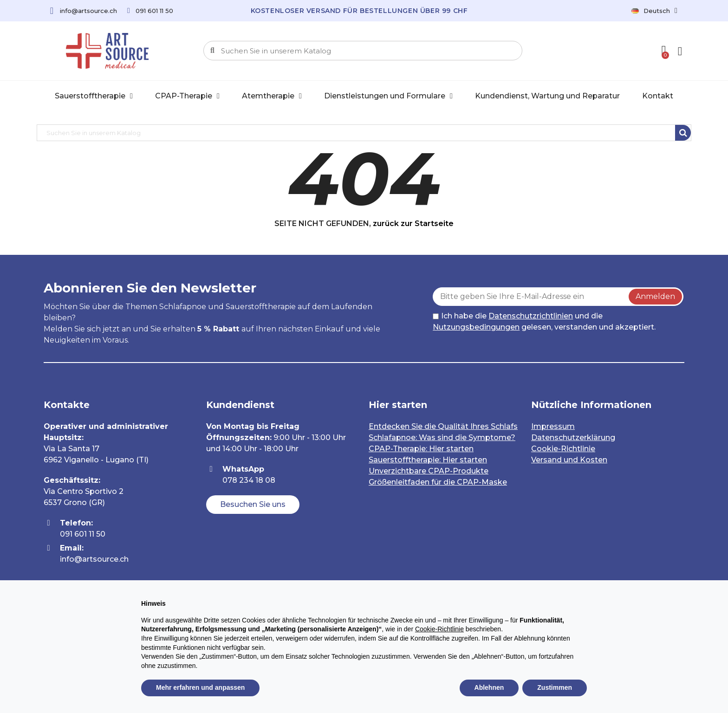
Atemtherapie (272, 96)
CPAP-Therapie (187, 96)
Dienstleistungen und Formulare (388, 96)
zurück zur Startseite (413, 224)
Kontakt (658, 96)
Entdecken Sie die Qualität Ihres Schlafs (443, 426)
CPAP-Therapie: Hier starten (421, 449)
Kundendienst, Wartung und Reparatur (547, 96)
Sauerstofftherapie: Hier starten (428, 460)
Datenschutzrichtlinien (531, 316)
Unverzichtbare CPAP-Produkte (429, 471)
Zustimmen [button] (555, 687)
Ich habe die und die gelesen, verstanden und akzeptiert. (544, 321)
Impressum (553, 426)
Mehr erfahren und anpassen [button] (200, 687)
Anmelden (655, 296)
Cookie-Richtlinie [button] (439, 629)
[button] (253, 505)
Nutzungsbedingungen (476, 327)
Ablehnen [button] (489, 687)
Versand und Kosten (569, 460)
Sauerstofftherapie (94, 96)
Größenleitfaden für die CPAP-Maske (438, 482)
